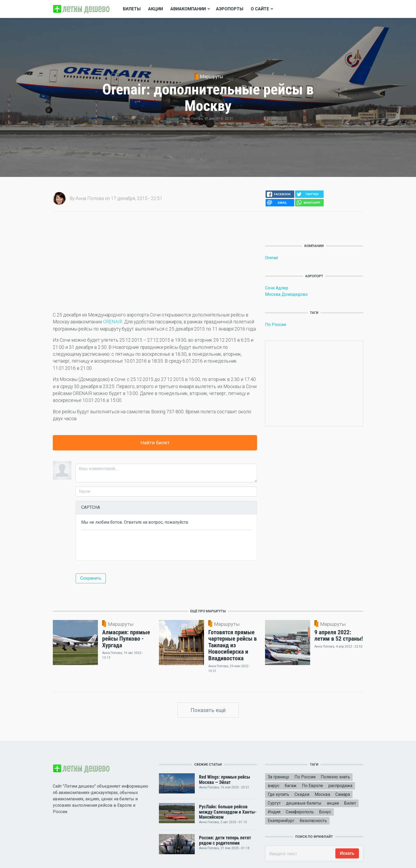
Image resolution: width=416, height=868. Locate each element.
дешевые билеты (304, 803)
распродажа (340, 786)
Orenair (272, 258)
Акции (155, 9)
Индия (274, 812)
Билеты (132, 9)
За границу (278, 777)
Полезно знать (335, 777)
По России (276, 325)
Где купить (278, 794)
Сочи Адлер (277, 288)
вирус (274, 786)
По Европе (313, 786)
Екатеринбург (281, 821)
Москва (322, 794)
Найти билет (155, 443)
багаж (291, 786)
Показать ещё (208, 710)
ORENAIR (113, 322)
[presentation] (122, 545)
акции (333, 803)
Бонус (325, 812)
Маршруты (212, 77)
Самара (343, 794)
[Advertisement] (155, 262)
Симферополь (300, 812)
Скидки (302, 794)
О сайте (260, 9)
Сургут (274, 803)
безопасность (313, 821)
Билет (350, 803)
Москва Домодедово (286, 294)
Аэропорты (230, 9)
